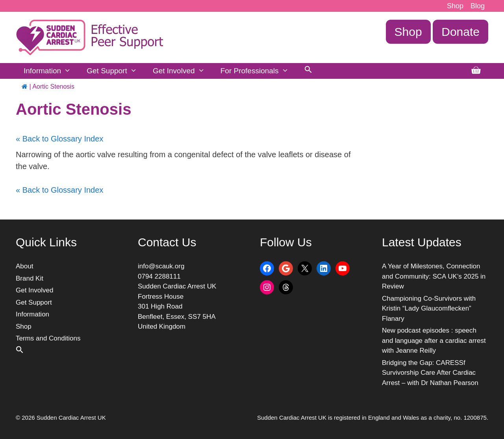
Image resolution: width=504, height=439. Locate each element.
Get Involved (183, 71)
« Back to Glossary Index (59, 139)
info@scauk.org (161, 266)
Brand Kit (30, 278)
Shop (455, 6)
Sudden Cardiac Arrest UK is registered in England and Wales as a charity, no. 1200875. (373, 418)
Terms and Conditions (48, 338)
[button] (308, 71)
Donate (460, 32)
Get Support (116, 71)
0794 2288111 (159, 276)
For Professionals (258, 71)
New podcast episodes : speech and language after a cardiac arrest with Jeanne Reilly (434, 340)
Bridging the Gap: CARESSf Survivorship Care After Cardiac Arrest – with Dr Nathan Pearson (430, 373)
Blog (478, 6)
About (24, 266)
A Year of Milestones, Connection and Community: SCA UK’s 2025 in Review (434, 276)
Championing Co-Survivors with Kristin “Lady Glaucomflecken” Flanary (429, 309)
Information (51, 71)
